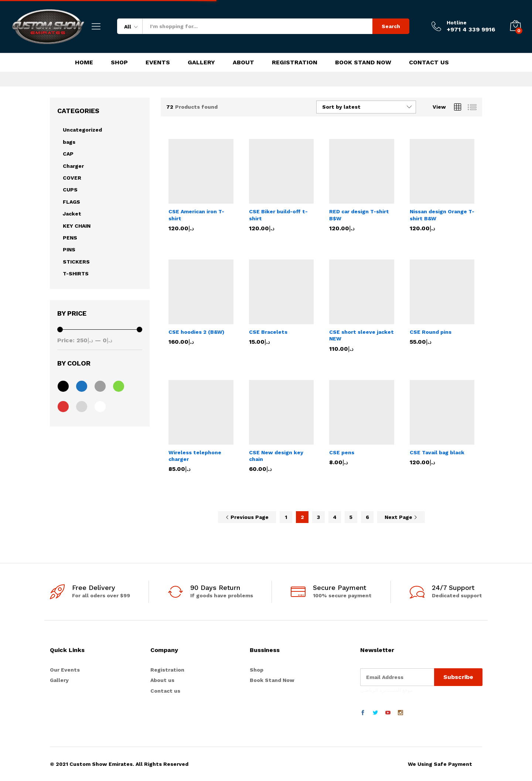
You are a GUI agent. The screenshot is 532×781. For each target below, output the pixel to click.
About (243, 62)
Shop (119, 62)
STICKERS (76, 262)
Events (158, 62)
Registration (295, 62)
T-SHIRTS (76, 274)
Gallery (201, 62)
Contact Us (429, 62)
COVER (72, 178)
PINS (69, 249)
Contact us (165, 691)
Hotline (457, 23)
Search (391, 26)
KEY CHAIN (77, 226)
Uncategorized (82, 130)
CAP (68, 154)
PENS (70, 238)
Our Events (65, 670)
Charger (73, 166)
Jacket (72, 214)
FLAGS (71, 202)
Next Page (401, 517)
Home (84, 62)
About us (162, 680)
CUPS (70, 190)
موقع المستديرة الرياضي (387, 690)
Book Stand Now (363, 62)
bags (69, 142)
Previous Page (247, 517)
